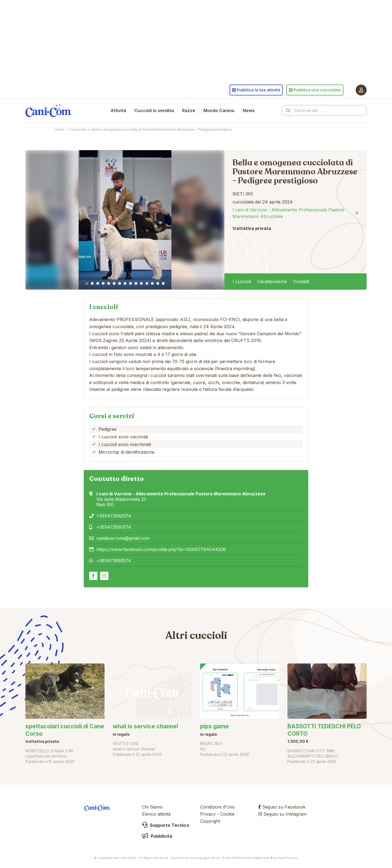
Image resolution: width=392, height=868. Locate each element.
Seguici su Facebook (282, 807)
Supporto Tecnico (166, 825)
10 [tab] (136, 283)
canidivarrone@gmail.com (123, 538)
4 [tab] (103, 283)
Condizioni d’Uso (217, 807)
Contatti (301, 282)
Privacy (208, 814)
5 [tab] (109, 283)
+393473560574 (114, 516)
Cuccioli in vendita (154, 110)
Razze (189, 110)
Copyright (210, 821)
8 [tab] (125, 283)
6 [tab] (114, 283)
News (249, 110)
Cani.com (49, 110)
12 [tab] (147, 283)
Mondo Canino (219, 110)
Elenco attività (156, 814)
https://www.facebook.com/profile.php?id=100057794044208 (161, 549)
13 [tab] (152, 283)
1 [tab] (87, 283)
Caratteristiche (272, 282)
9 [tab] (130, 283)
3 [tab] (98, 283)
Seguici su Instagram (282, 814)
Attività (118, 110)
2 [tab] (92, 283)
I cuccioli (242, 282)
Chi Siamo (152, 807)
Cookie (227, 814)
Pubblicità (157, 836)
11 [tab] (141, 283)
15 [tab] (163, 283)
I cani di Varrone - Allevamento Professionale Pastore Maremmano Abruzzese (289, 213)
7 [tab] (120, 283)
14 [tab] (158, 283)
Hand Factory (288, 858)
